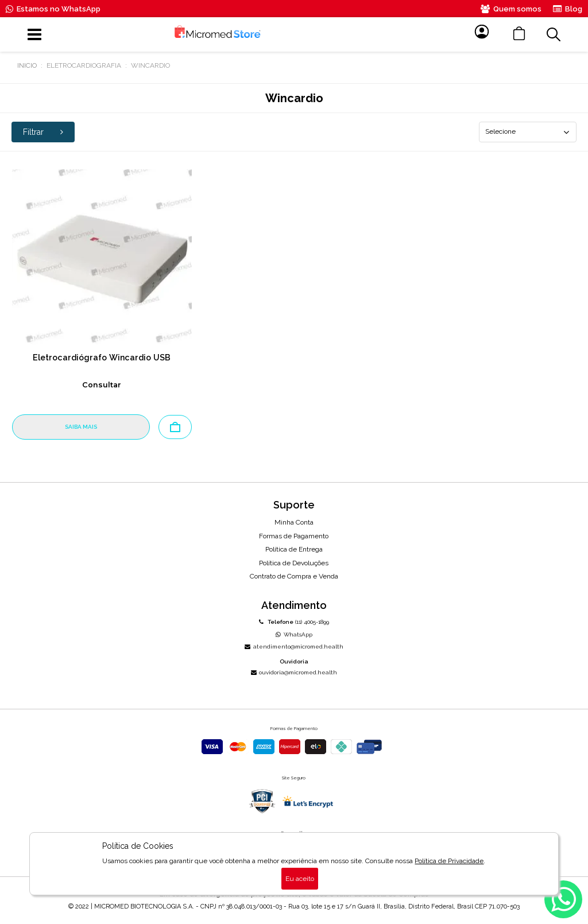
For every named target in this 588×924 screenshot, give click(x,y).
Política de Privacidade (449, 861)
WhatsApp (294, 634)
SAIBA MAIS (81, 427)
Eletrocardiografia (84, 65)
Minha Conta (294, 522)
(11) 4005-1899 (294, 622)
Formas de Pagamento (294, 536)
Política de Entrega (294, 549)
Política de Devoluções (294, 563)
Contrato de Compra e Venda (294, 576)
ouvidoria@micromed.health (294, 672)
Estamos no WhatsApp (53, 9)
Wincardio (150, 65)
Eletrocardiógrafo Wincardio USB (102, 358)
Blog (568, 9)
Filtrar (43, 132)
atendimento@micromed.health (294, 647)
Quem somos (511, 9)
